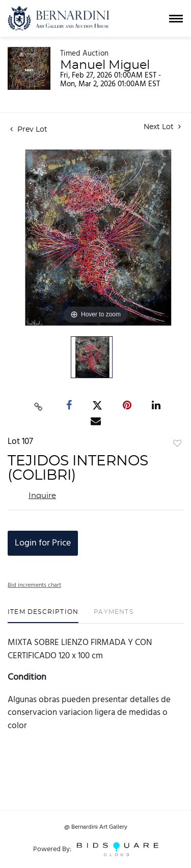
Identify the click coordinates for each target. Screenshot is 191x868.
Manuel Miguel (105, 65)
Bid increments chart (34, 585)
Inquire (42, 496)
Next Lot (162, 127)
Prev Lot (29, 130)
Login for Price (43, 543)
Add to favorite (177, 444)
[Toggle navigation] (176, 19)
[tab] (43, 616)
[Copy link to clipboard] (38, 405)
